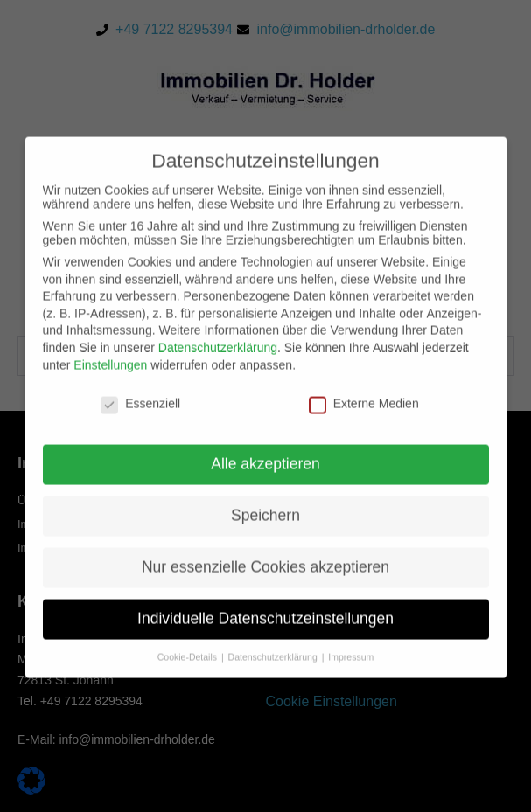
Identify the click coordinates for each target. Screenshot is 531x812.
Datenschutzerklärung (218, 359)
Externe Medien (364, 416)
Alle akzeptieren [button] (265, 475)
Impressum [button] (351, 669)
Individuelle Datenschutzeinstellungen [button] (265, 630)
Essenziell (140, 416)
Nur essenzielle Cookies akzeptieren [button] (265, 579)
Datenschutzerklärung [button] (274, 669)
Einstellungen (110, 377)
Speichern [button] (265, 527)
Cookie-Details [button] (189, 669)
